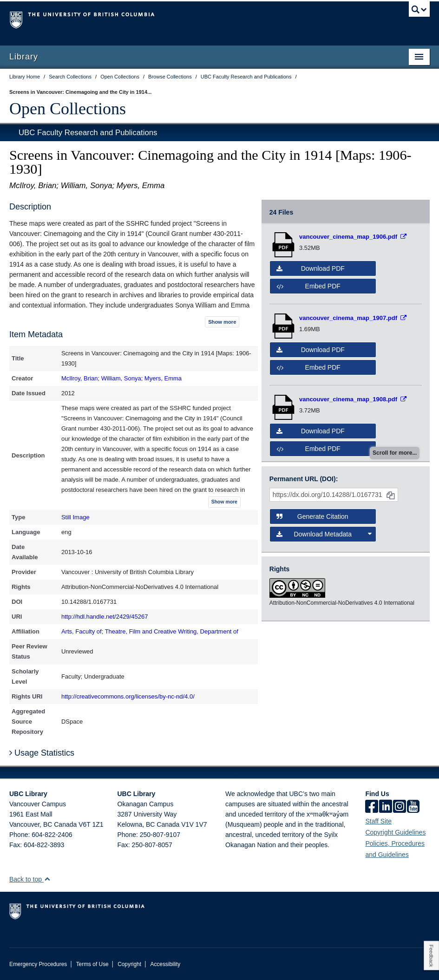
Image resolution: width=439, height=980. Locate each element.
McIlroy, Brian (80, 378)
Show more (222, 322)
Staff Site (378, 821)
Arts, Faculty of (82, 631)
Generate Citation (312, 516)
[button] (47, 879)
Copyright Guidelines (395, 832)
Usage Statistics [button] (42, 753)
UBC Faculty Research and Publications (88, 133)
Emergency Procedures (38, 964)
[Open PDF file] (353, 237)
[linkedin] (386, 807)
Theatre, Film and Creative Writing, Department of (172, 631)
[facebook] (372, 807)
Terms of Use (92, 964)
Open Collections (68, 109)
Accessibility (165, 964)
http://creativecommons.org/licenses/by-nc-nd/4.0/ (128, 696)
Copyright (129, 964)
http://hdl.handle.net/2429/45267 (105, 617)
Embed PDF (308, 286)
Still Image (75, 517)
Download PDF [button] (311, 268)
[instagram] (400, 807)
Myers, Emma (163, 378)
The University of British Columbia (188, 19)
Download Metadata (324, 534)
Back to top (30, 879)
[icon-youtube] (413, 807)
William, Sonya (121, 378)
